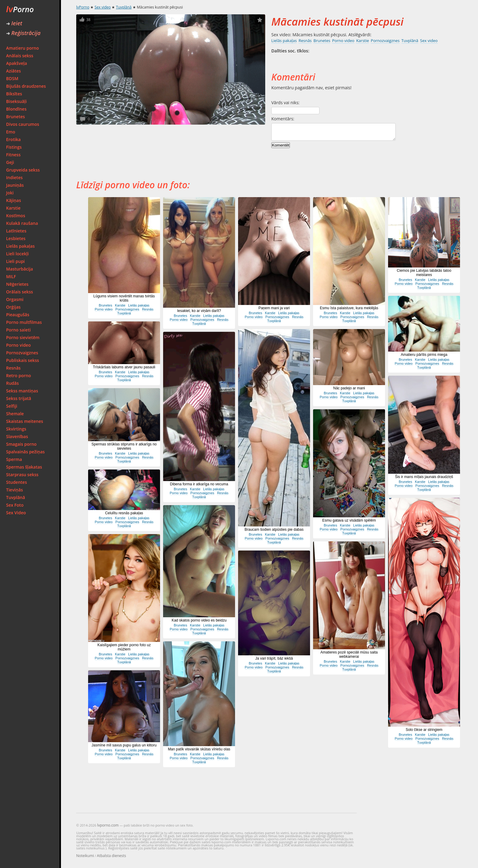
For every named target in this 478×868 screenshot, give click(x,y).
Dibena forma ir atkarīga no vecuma (199, 484)
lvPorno (83, 7)
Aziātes (13, 71)
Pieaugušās (18, 315)
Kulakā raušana (22, 223)
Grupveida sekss (23, 170)
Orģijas (13, 307)
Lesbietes (16, 238)
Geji (10, 162)
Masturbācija (20, 269)
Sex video (103, 7)
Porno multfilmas (24, 322)
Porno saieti (18, 330)
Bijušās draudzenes (26, 86)
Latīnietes (16, 231)
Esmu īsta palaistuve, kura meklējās (349, 308)
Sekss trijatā (19, 398)
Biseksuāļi (16, 101)
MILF (11, 276)
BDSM (12, 78)
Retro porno (19, 376)
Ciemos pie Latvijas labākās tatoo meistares (424, 273)
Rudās (12, 383)
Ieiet (14, 23)
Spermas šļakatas (24, 467)
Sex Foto (15, 505)
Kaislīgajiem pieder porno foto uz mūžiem (124, 647)
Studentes (16, 482)
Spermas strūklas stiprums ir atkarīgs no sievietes (124, 446)
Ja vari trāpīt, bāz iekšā (274, 658)
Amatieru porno (23, 48)
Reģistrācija (23, 33)
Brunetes (16, 117)
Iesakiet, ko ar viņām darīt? (199, 311)
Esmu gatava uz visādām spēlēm (349, 520)
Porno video (18, 345)
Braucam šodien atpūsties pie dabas (274, 530)
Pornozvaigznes (22, 353)
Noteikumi (85, 856)
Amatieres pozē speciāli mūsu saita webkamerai (349, 654)
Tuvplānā (16, 497)
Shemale (15, 414)
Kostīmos (16, 216)
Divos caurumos (23, 124)
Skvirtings (16, 429)
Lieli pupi (15, 261)
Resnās (13, 368)
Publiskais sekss (23, 360)
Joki (10, 193)
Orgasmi (15, 299)
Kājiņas (14, 200)
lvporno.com (108, 825)
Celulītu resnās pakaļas (124, 513)
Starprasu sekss (22, 475)
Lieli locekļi (17, 254)
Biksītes (14, 94)
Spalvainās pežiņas (25, 452)
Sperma (14, 459)
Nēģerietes (17, 284)
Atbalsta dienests (112, 856)
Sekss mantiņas (22, 391)
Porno (20, 9)
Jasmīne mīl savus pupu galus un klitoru (124, 745)
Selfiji (12, 406)
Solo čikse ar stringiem (424, 730)
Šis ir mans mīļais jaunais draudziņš (424, 477)
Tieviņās (14, 490)
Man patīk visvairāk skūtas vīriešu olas (199, 749)
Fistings (14, 147)
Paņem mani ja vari (274, 308)
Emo (11, 132)
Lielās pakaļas (20, 246)
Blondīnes (16, 109)
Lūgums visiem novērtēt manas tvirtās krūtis (124, 298)
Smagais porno (21, 444)
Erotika (13, 139)
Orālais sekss (20, 292)
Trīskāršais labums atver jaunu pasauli (124, 367)
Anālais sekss (20, 56)
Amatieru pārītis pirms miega (424, 355)
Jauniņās (15, 185)
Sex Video (16, 513)
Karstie (13, 208)
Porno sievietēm (23, 337)
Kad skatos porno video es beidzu (199, 620)
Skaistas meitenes (25, 421)
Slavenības (17, 436)
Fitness (13, 155)
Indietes (14, 177)
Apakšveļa (17, 63)
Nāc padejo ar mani (349, 388)
